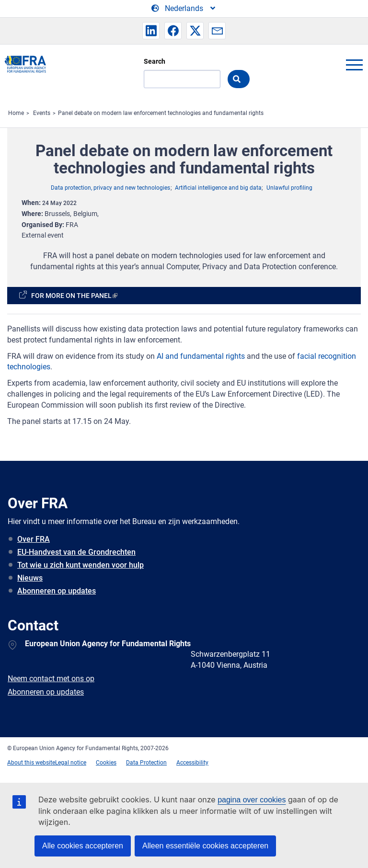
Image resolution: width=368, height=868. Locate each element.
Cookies (106, 763)
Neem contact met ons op (51, 679)
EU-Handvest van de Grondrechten (76, 552)
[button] (151, 31)
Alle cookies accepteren (83, 846)
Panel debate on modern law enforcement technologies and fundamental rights (161, 113)
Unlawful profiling (289, 188)
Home (16, 113)
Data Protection (146, 763)
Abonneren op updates (57, 591)
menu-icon (354, 65)
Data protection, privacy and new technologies (110, 188)
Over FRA (34, 539)
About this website (31, 763)
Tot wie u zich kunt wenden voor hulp (80, 565)
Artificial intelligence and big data (218, 188)
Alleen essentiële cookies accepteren (205, 846)
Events (42, 113)
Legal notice (71, 763)
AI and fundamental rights (201, 356)
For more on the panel (71, 296)
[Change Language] (184, 9)
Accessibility (192, 763)
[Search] (182, 79)
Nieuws (30, 578)
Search (155, 61)
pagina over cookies (252, 800)
